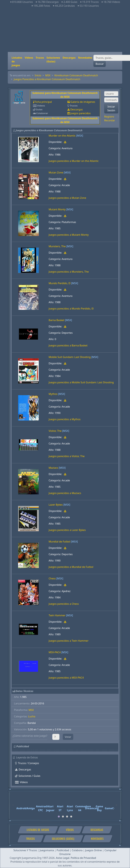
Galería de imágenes (83, 102)
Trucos (40, 58)
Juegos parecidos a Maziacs (65, 493)
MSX (48, 75)
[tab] (59, 817)
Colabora (77, 850)
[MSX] (80, 136)
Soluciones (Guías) (53, 60)
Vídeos (29, 58)
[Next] (117, 804)
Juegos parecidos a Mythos (65, 419)
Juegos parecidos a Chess (64, 604)
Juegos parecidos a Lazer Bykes (67, 530)
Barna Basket (56, 320)
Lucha (32, 716)
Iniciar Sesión (111, 108)
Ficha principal (43, 102)
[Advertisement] (65, 30)
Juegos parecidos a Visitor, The (67, 456)
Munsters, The (57, 246)
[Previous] (13, 804)
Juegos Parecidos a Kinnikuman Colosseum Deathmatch (47, 79)
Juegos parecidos (80, 113)
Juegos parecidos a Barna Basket (68, 345)
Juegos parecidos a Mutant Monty (69, 235)
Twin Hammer (57, 615)
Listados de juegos (17, 61)
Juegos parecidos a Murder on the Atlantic (74, 161)
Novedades (85, 58)
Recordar (110, 120)
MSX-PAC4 (55, 652)
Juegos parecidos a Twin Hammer (69, 641)
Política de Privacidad (83, 858)
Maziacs (53, 468)
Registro (109, 117)
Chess (52, 578)
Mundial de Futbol (59, 542)
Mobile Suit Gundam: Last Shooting (70, 357)
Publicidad (63, 850)
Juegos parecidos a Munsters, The (69, 272)
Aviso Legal (63, 858)
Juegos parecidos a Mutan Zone (67, 198)
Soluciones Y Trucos (25, 850)
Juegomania (47, 850)
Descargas (69, 58)
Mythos (53, 394)
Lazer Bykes (56, 505)
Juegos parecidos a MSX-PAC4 (66, 678)
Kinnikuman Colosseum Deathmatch (76, 75)
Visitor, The (55, 431)
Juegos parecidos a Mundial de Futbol (71, 567)
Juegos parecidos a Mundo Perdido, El (71, 309)
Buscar (100, 64)
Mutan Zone (56, 172)
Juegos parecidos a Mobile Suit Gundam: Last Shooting (81, 382)
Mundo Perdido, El (60, 283)
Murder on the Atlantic (62, 136)
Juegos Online (93, 850)
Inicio (38, 75)
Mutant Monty (57, 209)
